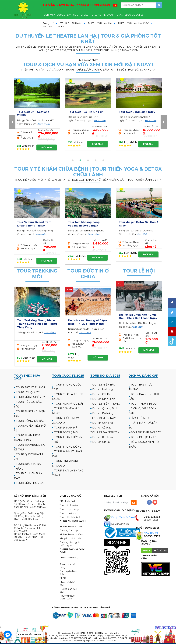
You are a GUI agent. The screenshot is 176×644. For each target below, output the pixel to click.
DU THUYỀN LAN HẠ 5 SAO (134, 23)
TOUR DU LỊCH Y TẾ (143, 437)
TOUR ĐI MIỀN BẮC (103, 385)
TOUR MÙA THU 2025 (30, 483)
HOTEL (93, 15)
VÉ (100, 15)
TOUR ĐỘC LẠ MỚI (66, 432)
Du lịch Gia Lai (101, 442)
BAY (69, 15)
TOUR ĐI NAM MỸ (66, 428)
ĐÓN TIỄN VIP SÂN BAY (146, 432)
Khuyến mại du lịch (70, 538)
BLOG (128, 15)
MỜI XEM (47, 147)
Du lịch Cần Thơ (103, 423)
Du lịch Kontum (103, 437)
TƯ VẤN (119, 15)
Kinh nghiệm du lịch (71, 527)
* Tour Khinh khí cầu (70, 517)
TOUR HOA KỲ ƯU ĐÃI (69, 404)
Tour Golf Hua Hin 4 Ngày (136, 112)
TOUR (46, 15)
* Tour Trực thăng (69, 509)
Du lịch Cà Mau (102, 428)
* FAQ (63, 578)
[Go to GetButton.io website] (8, 641)
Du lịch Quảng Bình (105, 409)
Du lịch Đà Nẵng (103, 413)
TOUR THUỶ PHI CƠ (143, 404)
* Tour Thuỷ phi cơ (69, 513)
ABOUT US (138, 15)
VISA (53, 15)
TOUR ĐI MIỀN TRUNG (105, 404)
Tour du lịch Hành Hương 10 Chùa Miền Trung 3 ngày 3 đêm (79, 324)
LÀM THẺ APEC (140, 418)
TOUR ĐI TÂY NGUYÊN (105, 432)
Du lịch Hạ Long (103, 389)
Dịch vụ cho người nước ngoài (70, 544)
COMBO (61, 15)
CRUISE (84, 15)
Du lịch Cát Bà (101, 394)
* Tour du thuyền (69, 505)
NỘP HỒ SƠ (151, 533)
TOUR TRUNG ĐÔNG (68, 447)
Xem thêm (44, 124)
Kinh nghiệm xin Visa (71, 534)
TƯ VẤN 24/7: (76, 5)
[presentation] (12, 122)
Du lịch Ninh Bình (104, 399)
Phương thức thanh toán (67, 597)
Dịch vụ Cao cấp (69, 531)
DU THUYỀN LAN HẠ (100, 23)
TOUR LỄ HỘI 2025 (28, 392)
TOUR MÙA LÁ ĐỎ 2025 (31, 397)
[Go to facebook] (8, 635)
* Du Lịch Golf (67, 501)
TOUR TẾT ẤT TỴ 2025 (30, 387)
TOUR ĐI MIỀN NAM (103, 418)
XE (104, 15)
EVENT (110, 15)
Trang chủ (48, 23)
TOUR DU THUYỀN (71, 23)
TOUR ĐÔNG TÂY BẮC (30, 421)
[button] (73, 160)
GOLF (76, 15)
